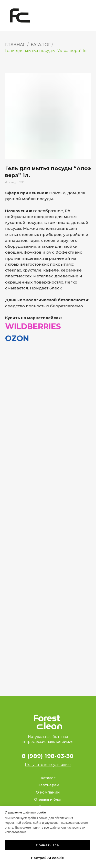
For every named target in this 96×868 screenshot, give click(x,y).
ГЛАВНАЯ (15, 45)
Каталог (48, 778)
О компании (48, 792)
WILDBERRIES (33, 326)
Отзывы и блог (48, 799)
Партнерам (48, 785)
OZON (17, 338)
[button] (48, 765)
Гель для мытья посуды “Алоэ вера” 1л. (46, 51)
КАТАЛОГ (41, 45)
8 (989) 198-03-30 (48, 756)
